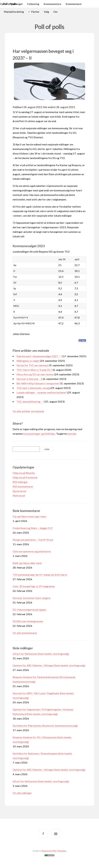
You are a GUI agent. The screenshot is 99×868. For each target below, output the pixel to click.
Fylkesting (33, 4)
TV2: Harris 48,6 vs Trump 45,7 (34, 370)
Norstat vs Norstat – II (29, 379)
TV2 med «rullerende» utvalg (33, 388)
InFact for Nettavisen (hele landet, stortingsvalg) (41, 654)
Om (55, 12)
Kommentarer (74, 4)
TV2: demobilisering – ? (30, 402)
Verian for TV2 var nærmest (33, 365)
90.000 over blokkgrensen (28, 621)
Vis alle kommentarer (25, 633)
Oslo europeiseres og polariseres (32, 551)
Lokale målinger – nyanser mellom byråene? (42, 392)
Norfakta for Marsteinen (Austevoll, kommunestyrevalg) (45, 726)
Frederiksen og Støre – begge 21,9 (33, 528)
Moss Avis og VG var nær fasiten (35, 374)
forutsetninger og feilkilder (39, 434)
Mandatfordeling (14, 12)
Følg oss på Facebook (25, 477)
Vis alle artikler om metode (28, 411)
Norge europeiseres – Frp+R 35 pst (33, 540)
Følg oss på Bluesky (24, 473)
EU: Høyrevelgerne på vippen (29, 610)
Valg (46, 12)
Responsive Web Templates (54, 851)
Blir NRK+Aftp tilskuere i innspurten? (38, 383)
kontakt (72, 434)
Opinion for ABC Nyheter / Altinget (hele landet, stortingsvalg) (49, 665)
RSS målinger (20, 482)
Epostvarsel (19, 491)
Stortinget (17, 4)
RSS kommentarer (23, 486)
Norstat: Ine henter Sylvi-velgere (32, 598)
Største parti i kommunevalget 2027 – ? (39, 356)
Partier (35, 12)
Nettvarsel (19, 496)
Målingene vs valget (28, 361)
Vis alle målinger (22, 793)
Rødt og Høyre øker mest (27, 563)
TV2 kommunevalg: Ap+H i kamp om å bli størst (40, 575)
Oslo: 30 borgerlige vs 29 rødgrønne (34, 586)
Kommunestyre (52, 4)
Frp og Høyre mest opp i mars (29, 516)
